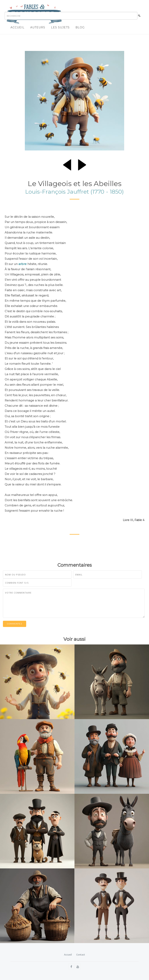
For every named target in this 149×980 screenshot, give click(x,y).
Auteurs (38, 27)
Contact (81, 955)
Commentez (15, 624)
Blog (80, 27)
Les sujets (60, 27)
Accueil (17, 27)
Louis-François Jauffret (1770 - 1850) (74, 192)
